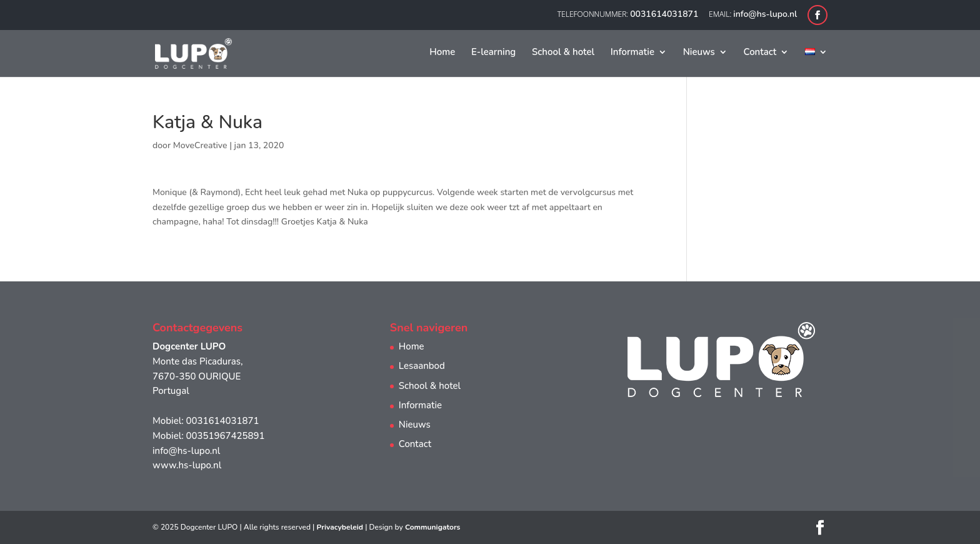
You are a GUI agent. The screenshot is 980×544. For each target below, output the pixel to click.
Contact (760, 53)
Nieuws (699, 53)
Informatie (632, 53)
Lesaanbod (422, 366)
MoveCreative (200, 145)
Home (442, 53)
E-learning (493, 53)
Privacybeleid (340, 527)
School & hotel (563, 53)
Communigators (433, 527)
